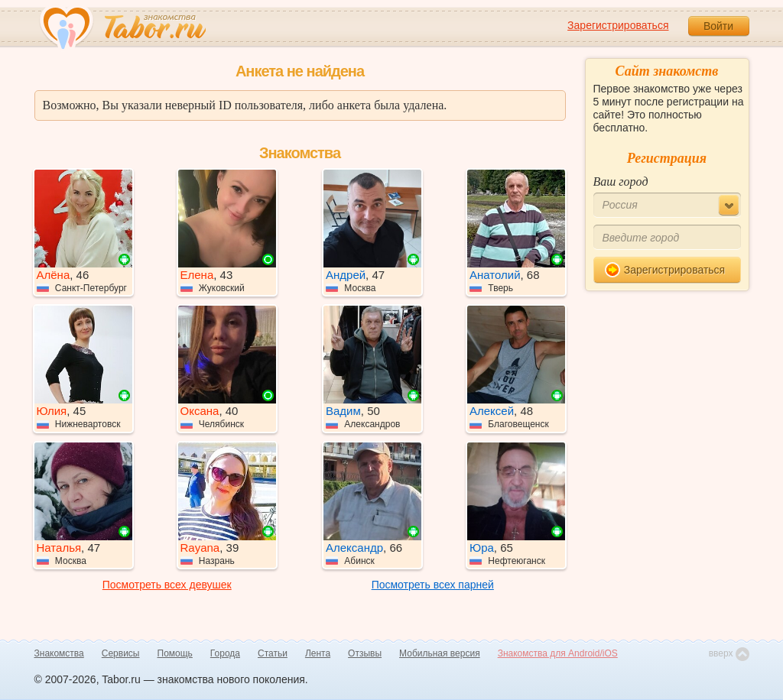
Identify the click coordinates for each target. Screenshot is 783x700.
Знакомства (59, 653)
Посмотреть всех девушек (167, 585)
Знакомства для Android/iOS (558, 653)
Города (225, 653)
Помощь (175, 653)
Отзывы (365, 653)
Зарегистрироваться (618, 25)
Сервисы (121, 653)
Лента (318, 653)
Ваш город (621, 181)
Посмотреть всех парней (433, 585)
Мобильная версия (440, 653)
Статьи (273, 653)
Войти (718, 26)
